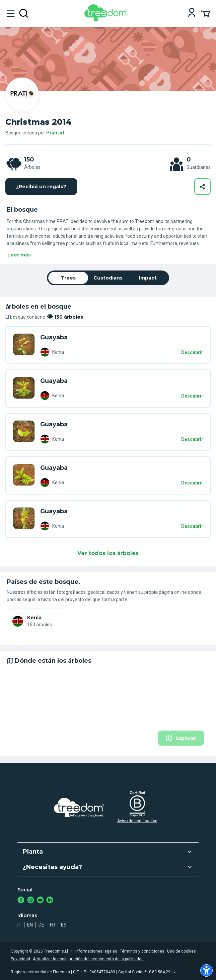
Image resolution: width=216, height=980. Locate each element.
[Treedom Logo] (107, 19)
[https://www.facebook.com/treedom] (21, 901)
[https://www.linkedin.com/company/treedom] (50, 901)
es (64, 925)
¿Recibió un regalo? (41, 187)
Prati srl (55, 133)
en (30, 925)
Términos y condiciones (142, 951)
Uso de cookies (182, 951)
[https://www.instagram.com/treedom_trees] (31, 901)
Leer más (19, 255)
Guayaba (54, 337)
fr (53, 925)
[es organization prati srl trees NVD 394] (24, 432)
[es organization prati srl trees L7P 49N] (24, 475)
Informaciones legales (96, 951)
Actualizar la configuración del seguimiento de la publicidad (88, 959)
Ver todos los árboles (108, 553)
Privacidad (20, 959)
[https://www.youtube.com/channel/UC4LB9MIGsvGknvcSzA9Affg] (40, 901)
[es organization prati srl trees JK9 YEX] (24, 519)
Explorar (181, 738)
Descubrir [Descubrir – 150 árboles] (192, 352)
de (41, 925)
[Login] (192, 13)
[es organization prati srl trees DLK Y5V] (24, 345)
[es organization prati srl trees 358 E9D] (24, 389)
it (19, 925)
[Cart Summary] (205, 13)
